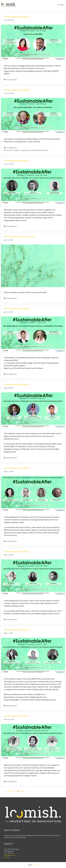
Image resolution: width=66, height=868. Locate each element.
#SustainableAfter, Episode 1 (17, 716)
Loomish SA (35, 865)
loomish (9, 150)
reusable (16, 150)
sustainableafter (36, 150)
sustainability (25, 150)
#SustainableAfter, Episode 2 (17, 630)
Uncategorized (11, 80)
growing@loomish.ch (10, 855)
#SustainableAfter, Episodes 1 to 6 (19, 237)
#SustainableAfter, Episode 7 (17, 161)
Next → (23, 791)
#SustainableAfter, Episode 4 (17, 468)
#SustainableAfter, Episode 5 (17, 384)
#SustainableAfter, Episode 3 (17, 552)
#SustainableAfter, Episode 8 (17, 90)
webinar (46, 150)
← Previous (9, 791)
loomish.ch (7, 857)
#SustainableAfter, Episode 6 (17, 309)
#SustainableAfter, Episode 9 (17, 17)
